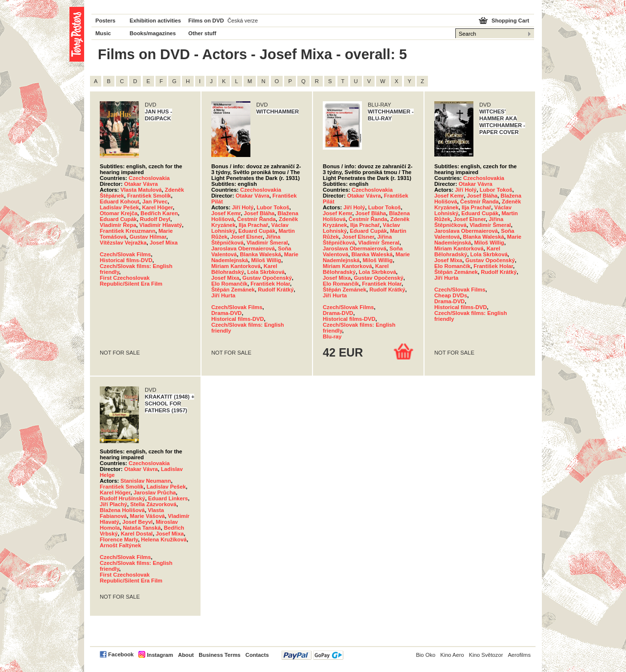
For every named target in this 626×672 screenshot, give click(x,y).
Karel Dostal (137, 534)
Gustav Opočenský (267, 278)
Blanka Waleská (260, 254)
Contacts (257, 655)
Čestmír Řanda (257, 219)
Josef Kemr (226, 213)
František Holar (270, 284)
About (186, 655)
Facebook (121, 654)
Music (103, 33)
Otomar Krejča (119, 213)
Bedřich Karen (159, 213)
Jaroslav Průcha (155, 493)
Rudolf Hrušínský (123, 498)
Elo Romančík (229, 284)
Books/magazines (153, 33)
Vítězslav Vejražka (123, 243)
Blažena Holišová (122, 510)
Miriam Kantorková (236, 266)
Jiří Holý (243, 207)
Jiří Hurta (223, 295)
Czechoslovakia (149, 178)
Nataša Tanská (142, 528)
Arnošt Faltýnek (121, 545)
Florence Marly (119, 539)
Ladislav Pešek (119, 207)
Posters (105, 21)
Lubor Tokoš (273, 207)
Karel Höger (157, 207)
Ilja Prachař (253, 225)
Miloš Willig (266, 260)
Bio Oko (425, 655)
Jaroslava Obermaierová (243, 248)
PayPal (312, 655)
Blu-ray (332, 336)
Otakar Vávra (141, 184)
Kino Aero (452, 655)
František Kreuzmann (128, 231)
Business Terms (220, 655)
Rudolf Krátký (276, 290)
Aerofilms (519, 655)
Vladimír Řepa (118, 225)
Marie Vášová (148, 516)
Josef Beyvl (137, 522)
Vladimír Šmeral (267, 243)
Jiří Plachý (113, 504)
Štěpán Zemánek (233, 290)
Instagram (160, 655)
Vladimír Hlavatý (161, 225)
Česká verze (243, 21)
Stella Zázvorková (153, 504)
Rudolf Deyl (155, 219)
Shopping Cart (510, 21)
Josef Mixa (164, 243)
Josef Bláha (259, 213)
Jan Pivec (155, 202)
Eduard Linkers (168, 498)
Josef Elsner (246, 237)
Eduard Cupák (118, 219)
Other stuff (202, 33)
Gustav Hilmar (148, 237)
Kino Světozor (486, 655)
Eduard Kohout (120, 202)
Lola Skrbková (266, 272)
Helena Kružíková (164, 539)
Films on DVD (206, 21)
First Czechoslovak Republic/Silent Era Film (131, 281)
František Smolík (149, 196)
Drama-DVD (226, 313)
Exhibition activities (155, 21)
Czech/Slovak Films (125, 254)
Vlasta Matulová (141, 190)
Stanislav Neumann (145, 481)
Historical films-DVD (126, 260)
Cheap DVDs (451, 295)
